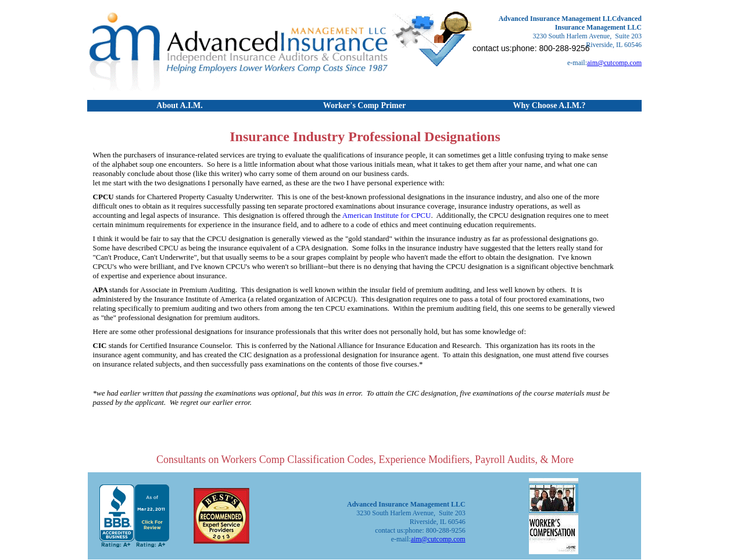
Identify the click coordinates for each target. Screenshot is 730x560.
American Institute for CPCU (387, 215)
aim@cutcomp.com (614, 63)
